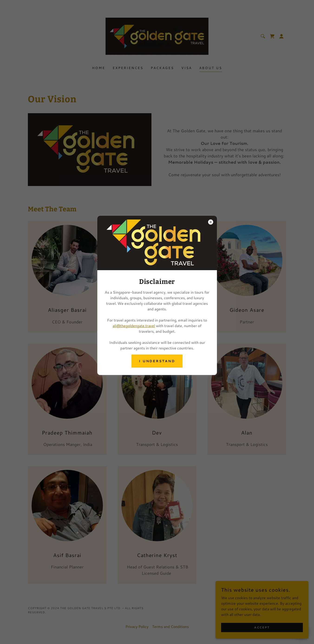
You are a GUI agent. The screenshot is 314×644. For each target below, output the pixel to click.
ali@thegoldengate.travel (134, 326)
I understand (157, 361)
